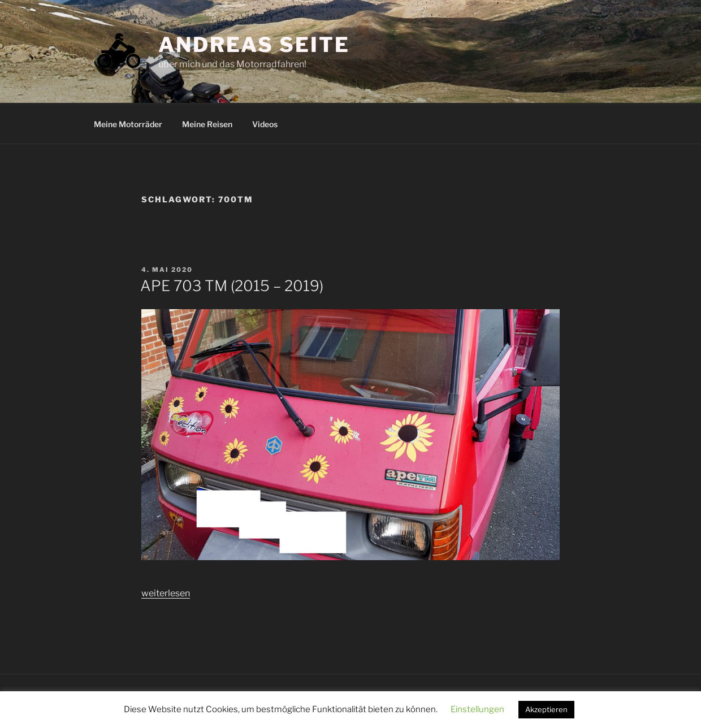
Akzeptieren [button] (546, 709)
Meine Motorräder (128, 124)
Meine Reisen (207, 124)
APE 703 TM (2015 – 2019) (232, 286)
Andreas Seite (254, 45)
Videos (265, 124)
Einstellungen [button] (477, 709)
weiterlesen (166, 593)
